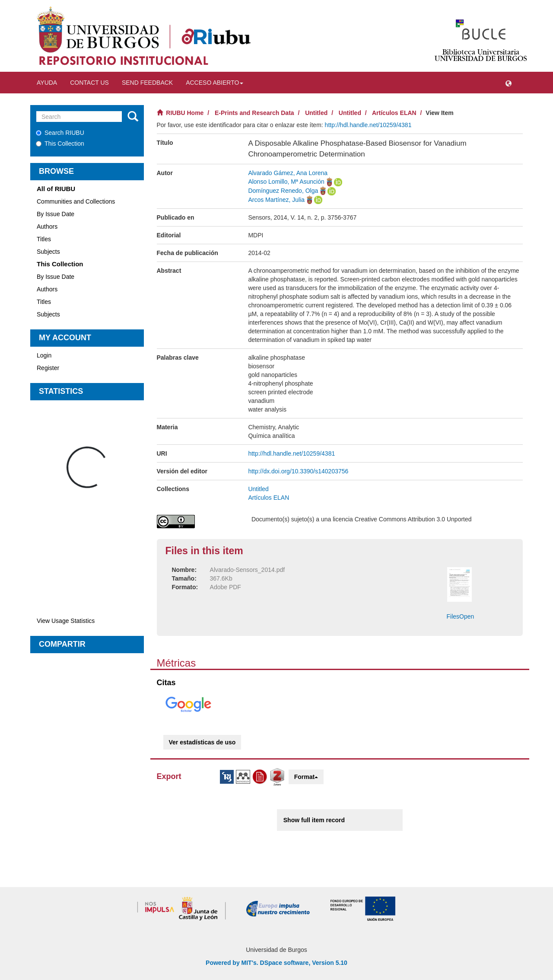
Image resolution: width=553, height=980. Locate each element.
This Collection (60, 144)
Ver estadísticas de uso (202, 742)
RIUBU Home (185, 113)
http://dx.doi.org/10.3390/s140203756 (298, 471)
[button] (509, 83)
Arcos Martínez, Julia (276, 200)
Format (306, 777)
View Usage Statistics (66, 621)
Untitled (316, 113)
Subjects (48, 252)
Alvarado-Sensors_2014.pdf (248, 570)
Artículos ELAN (394, 113)
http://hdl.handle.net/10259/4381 (368, 125)
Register (48, 368)
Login (44, 355)
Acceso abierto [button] (215, 83)
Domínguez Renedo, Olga (283, 191)
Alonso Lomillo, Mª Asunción (286, 182)
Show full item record (314, 820)
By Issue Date (56, 214)
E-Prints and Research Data (254, 113)
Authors (47, 227)
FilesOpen (461, 616)
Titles (44, 239)
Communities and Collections (76, 201)
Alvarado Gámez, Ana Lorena (288, 173)
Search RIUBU (60, 133)
